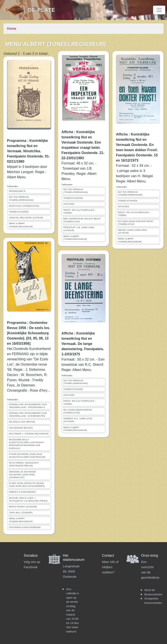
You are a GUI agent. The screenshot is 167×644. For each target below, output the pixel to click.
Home (12, 29)
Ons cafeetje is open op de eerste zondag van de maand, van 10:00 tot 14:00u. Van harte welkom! (73, 610)
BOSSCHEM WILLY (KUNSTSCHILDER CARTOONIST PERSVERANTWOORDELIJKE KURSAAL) (27, 444)
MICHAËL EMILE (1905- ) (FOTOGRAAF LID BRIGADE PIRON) (28, 499)
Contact (108, 555)
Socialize (31, 555)
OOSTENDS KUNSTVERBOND (25, 527)
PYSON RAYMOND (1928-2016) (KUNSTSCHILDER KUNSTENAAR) (27, 456)
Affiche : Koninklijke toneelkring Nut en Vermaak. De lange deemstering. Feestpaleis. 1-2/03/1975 (83, 344)
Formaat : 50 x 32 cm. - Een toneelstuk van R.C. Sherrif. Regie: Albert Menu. (83, 365)
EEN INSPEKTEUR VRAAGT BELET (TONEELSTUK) (82, 220)
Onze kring (149, 555)
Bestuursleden (153, 594)
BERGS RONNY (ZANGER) (23, 507)
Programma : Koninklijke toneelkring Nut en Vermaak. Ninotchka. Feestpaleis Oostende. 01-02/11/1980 (28, 151)
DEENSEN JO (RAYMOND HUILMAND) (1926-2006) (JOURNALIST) (23, 475)
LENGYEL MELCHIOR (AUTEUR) (26, 218)
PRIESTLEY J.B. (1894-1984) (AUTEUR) (79, 229)
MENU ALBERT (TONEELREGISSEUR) (21, 225)
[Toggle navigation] (159, 10)
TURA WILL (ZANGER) (21, 513)
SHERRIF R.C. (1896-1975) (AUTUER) (78, 420)
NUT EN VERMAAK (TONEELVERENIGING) (21, 198)
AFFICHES (69, 204)
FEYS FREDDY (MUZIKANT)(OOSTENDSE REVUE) (24, 464)
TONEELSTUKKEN (19, 212)
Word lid (149, 590)
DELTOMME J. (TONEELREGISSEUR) (29, 434)
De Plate (42, 10)
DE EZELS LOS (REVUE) (22, 422)
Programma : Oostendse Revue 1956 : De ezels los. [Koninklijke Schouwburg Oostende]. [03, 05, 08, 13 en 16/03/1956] (28, 333)
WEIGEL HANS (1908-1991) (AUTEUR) (132, 231)
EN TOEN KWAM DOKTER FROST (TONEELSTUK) (136, 223)
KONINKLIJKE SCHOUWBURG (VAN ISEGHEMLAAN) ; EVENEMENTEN (28, 415)
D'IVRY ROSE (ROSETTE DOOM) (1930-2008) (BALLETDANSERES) (27, 485)
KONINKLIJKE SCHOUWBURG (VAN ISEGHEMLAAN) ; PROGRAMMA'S (28, 406)
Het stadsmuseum (74, 558)
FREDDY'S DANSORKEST (23, 492)
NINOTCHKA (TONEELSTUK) (24, 206)
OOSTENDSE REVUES (21, 428)
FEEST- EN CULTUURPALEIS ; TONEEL (80, 211)
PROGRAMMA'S (17, 191)
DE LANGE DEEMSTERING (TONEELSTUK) (78, 411)
